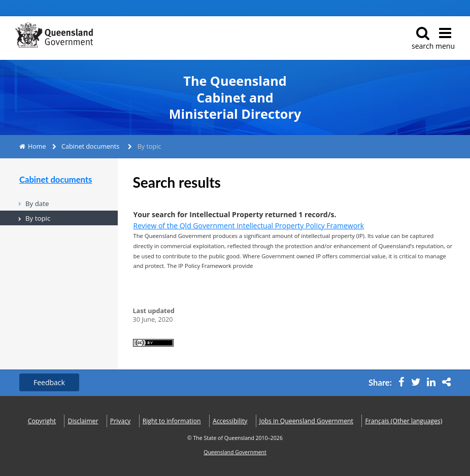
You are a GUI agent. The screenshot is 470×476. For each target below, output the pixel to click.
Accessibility (230, 421)
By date (37, 203)
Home (37, 146)
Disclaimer (83, 421)
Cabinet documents (90, 146)
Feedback (49, 382)
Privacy (120, 421)
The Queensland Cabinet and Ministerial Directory (235, 97)
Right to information (172, 421)
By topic (38, 218)
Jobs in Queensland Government (306, 421)
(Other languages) (404, 421)
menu (445, 38)
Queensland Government (235, 452)
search (423, 38)
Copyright (42, 421)
